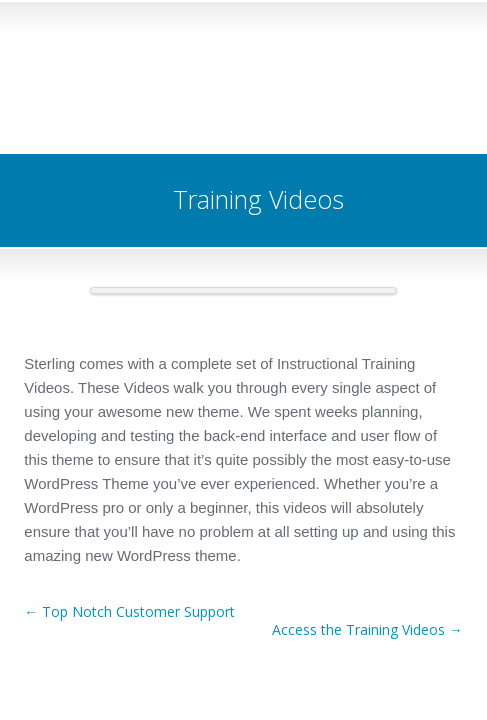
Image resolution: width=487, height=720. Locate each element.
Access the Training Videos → (367, 629)
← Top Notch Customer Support (129, 611)
